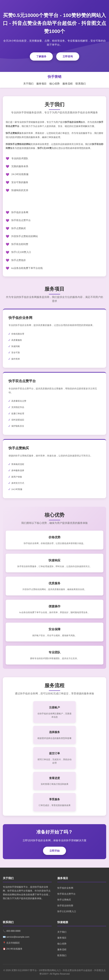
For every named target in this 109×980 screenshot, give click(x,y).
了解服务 (41, 56)
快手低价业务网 (65, 888)
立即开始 (54, 851)
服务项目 (41, 84)
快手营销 (54, 77)
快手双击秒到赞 (65, 906)
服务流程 (68, 84)
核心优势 (54, 84)
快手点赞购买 (64, 900)
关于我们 (28, 84)
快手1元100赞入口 (67, 911)
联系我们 (81, 84)
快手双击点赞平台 (66, 894)
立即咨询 (68, 56)
